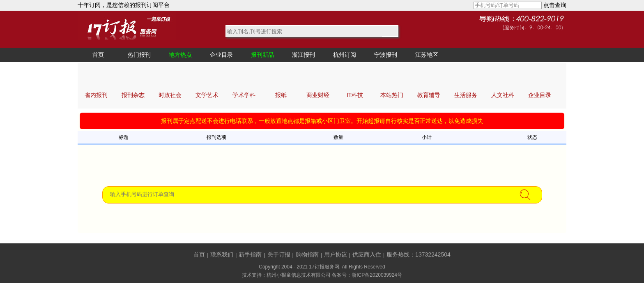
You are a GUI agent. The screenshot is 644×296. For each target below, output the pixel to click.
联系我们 (222, 254)
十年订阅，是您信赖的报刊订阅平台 (124, 5)
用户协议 (336, 254)
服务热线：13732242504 (419, 254)
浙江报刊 (304, 55)
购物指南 (307, 254)
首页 (98, 55)
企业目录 (221, 55)
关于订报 (279, 254)
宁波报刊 (386, 55)
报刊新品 (262, 55)
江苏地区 (427, 55)
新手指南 (250, 254)
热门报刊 (139, 55)
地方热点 (180, 55)
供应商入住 (367, 254)
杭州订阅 (345, 55)
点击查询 (555, 5)
